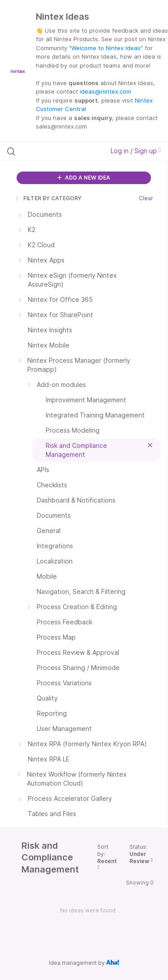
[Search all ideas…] (53, 151)
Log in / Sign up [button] (136, 151)
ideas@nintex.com (106, 91)
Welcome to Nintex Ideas (106, 48)
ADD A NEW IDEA (84, 178)
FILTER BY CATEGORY (48, 198)
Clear (146, 198)
